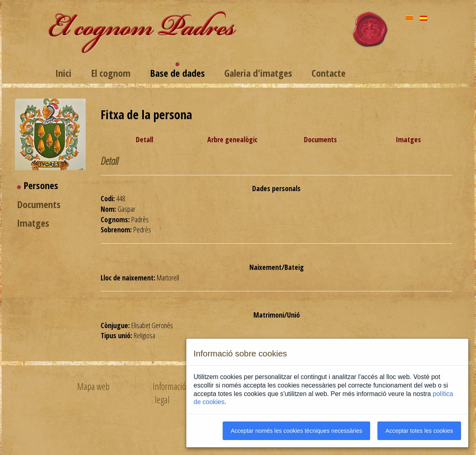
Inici (63, 73)
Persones (41, 185)
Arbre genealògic (232, 139)
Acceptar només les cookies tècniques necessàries (297, 431)
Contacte (329, 73)
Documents (39, 204)
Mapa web (93, 386)
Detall (144, 139)
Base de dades (177, 73)
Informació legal (169, 393)
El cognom (111, 73)
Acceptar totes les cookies (419, 431)
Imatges (33, 223)
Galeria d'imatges (258, 73)
